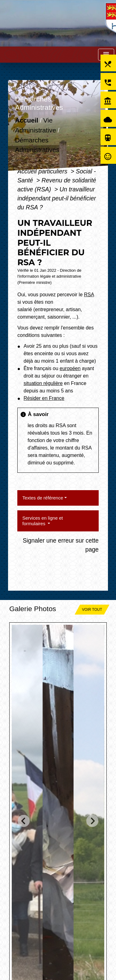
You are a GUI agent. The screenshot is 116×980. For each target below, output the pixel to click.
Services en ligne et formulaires (43, 521)
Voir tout (92, 610)
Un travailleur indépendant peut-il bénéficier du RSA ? (57, 198)
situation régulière (43, 383)
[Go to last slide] (24, 821)
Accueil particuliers (43, 171)
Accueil (27, 121)
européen (70, 368)
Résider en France (44, 398)
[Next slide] (92, 821)
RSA (89, 295)
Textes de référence (43, 498)
